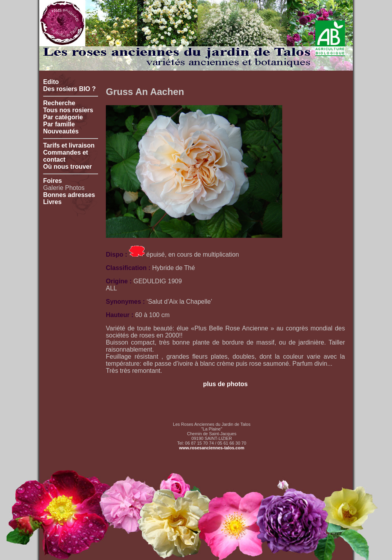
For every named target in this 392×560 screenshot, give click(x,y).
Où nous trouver (67, 167)
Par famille (59, 124)
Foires (53, 181)
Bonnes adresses (69, 195)
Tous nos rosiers (68, 110)
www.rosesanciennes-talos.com (212, 448)
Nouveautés (61, 131)
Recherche (59, 103)
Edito (51, 82)
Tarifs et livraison (69, 145)
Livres (52, 202)
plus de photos (225, 384)
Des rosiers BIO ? (69, 89)
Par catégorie (63, 117)
